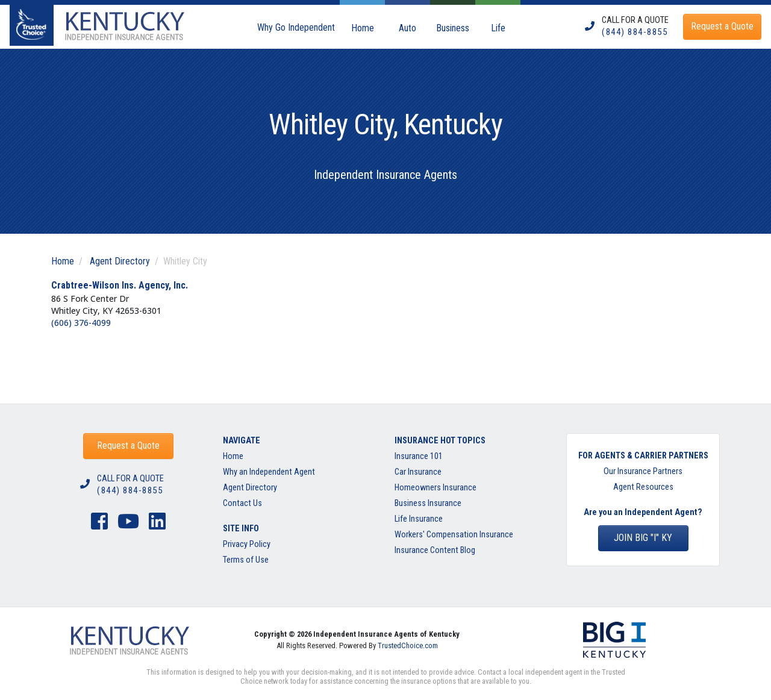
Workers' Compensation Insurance (454, 535)
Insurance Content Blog (436, 550)
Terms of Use (246, 560)
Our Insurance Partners (643, 471)
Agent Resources (643, 487)
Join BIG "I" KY (643, 538)
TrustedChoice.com (408, 645)
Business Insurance (428, 503)
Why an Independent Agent (269, 472)
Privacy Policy (247, 544)
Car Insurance (418, 472)
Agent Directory (120, 261)
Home (63, 261)
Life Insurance (419, 519)
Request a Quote (128, 445)
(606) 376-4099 (81, 323)
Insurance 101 (419, 456)
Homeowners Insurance (435, 488)
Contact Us (242, 503)
